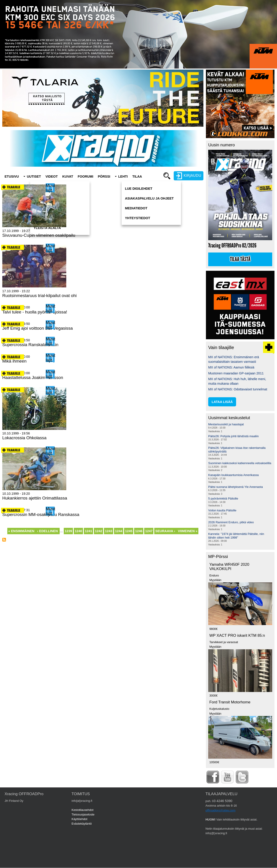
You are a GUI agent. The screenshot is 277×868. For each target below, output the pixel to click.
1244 (119, 531)
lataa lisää (222, 402)
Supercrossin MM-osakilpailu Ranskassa (41, 514)
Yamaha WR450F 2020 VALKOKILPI (229, 567)
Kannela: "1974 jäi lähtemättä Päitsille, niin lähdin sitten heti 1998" (236, 536)
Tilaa (137, 176)
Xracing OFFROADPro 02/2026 (232, 246)
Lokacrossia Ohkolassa (24, 438)
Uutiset (34, 176)
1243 (109, 531)
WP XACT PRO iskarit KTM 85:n (237, 635)
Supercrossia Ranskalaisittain (30, 345)
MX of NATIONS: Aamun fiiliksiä (231, 367)
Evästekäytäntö (82, 824)
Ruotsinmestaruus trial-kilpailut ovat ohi (39, 296)
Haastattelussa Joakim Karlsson (33, 377)
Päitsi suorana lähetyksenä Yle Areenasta (236, 487)
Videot (52, 176)
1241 (89, 531)
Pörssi (104, 176)
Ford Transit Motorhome (230, 702)
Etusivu (12, 176)
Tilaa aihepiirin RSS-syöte (4, 540)
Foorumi (85, 176)
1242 (99, 531)
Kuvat (68, 176)
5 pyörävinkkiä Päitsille (223, 498)
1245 (129, 531)
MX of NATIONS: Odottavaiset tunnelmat (238, 389)
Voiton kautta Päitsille (222, 510)
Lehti (123, 176)
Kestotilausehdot (83, 810)
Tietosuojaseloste (83, 814)
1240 (79, 531)
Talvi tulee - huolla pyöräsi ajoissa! (35, 312)
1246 (139, 531)
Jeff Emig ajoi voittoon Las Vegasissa (37, 328)
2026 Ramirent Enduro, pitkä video (231, 522)
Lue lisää (10, 242)
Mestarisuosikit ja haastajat (226, 424)
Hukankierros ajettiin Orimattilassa (35, 498)
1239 (69, 531)
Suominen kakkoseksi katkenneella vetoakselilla (240, 463)
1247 (149, 531)
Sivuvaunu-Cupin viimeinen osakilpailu (39, 235)
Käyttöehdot (79, 819)
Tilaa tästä (240, 259)
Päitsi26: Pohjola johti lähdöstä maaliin (233, 436)
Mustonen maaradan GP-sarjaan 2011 (236, 373)
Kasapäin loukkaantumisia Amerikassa (233, 475)
